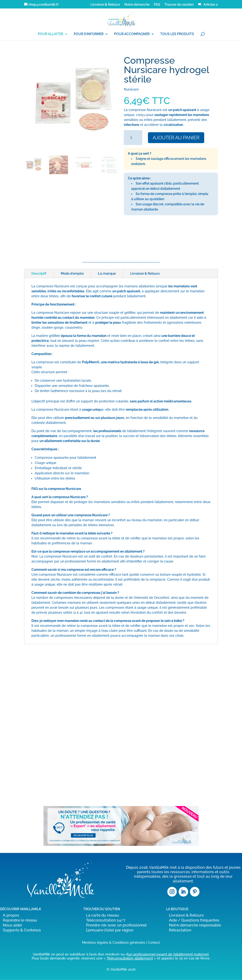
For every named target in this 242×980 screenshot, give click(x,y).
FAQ (157, 5)
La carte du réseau (103, 915)
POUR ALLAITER (50, 34)
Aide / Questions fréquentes (194, 920)
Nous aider (13, 925)
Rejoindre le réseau (20, 920)
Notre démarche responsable (195, 925)
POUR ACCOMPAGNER (132, 34)
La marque (107, 273)
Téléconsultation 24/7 (106, 920)
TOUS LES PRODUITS (177, 34)
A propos (11, 915)
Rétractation (180, 930)
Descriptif (39, 273)
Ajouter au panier (176, 138)
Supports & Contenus (22, 930)
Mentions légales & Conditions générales (114, 943)
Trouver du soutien (179, 5)
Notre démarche (137, 5)
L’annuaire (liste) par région (110, 930)
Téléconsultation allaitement (130, 958)
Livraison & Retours (105, 5)
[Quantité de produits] (133, 138)
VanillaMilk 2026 (123, 969)
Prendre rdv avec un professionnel (116, 925)
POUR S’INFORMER (89, 34)
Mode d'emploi (72, 273)
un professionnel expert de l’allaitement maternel (168, 954)
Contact (154, 943)
